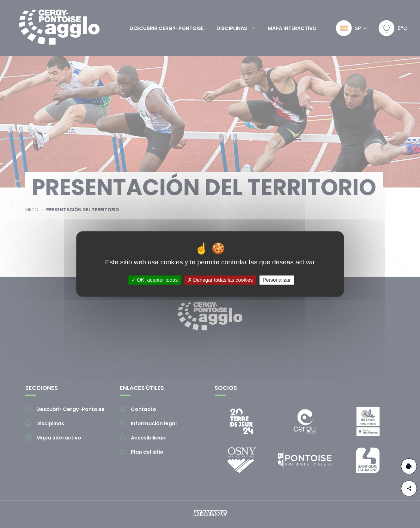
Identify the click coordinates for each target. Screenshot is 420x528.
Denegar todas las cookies (220, 280)
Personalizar (277, 280)
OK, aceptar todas (155, 280)
